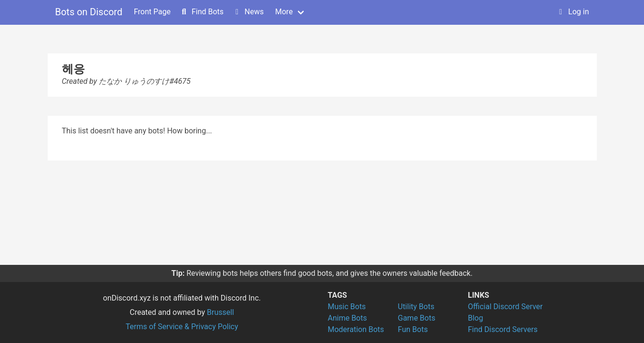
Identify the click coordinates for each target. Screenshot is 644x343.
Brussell (220, 312)
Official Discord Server (506, 307)
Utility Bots (416, 307)
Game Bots (417, 318)
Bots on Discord (89, 12)
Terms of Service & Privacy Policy (182, 327)
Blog (476, 318)
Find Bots (202, 12)
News (248, 12)
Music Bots (347, 307)
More (284, 12)
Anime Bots (348, 318)
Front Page (152, 12)
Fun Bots (413, 329)
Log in (573, 12)
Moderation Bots (356, 329)
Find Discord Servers (503, 329)
